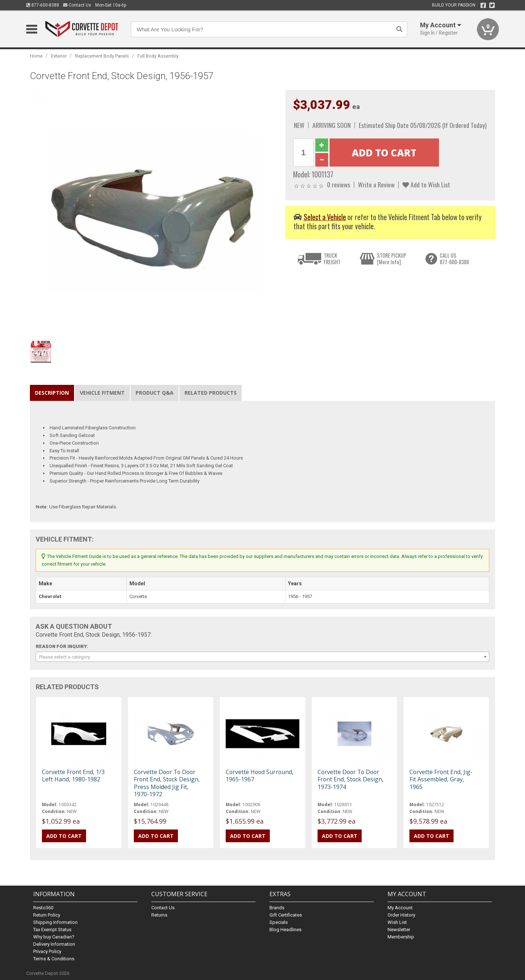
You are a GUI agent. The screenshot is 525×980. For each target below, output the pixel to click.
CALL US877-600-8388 (454, 259)
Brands (277, 908)
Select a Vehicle (325, 217)
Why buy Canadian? (54, 937)
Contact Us (77, 5)
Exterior (59, 56)
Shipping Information (55, 922)
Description (52, 393)
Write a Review (376, 184)
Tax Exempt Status (52, 930)
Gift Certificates (286, 915)
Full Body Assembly (158, 56)
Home (36, 56)
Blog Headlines (285, 930)
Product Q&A (155, 393)
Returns (159, 915)
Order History (401, 915)
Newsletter (399, 930)
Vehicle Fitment (102, 393)
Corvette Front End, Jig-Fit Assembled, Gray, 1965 (441, 779)
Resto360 (43, 908)
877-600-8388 (43, 5)
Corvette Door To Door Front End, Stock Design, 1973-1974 (351, 779)
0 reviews (339, 184)
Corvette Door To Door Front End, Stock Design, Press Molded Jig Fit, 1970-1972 (167, 783)
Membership (401, 937)
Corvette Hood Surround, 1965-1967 (260, 776)
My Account (400, 908)
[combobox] (262, 657)
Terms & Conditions (54, 959)
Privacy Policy (47, 951)
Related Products (211, 393)
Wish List (397, 922)
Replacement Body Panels (102, 56)
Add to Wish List (426, 184)
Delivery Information (54, 944)
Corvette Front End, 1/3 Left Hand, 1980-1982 (73, 776)
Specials (279, 922)
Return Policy (47, 915)
